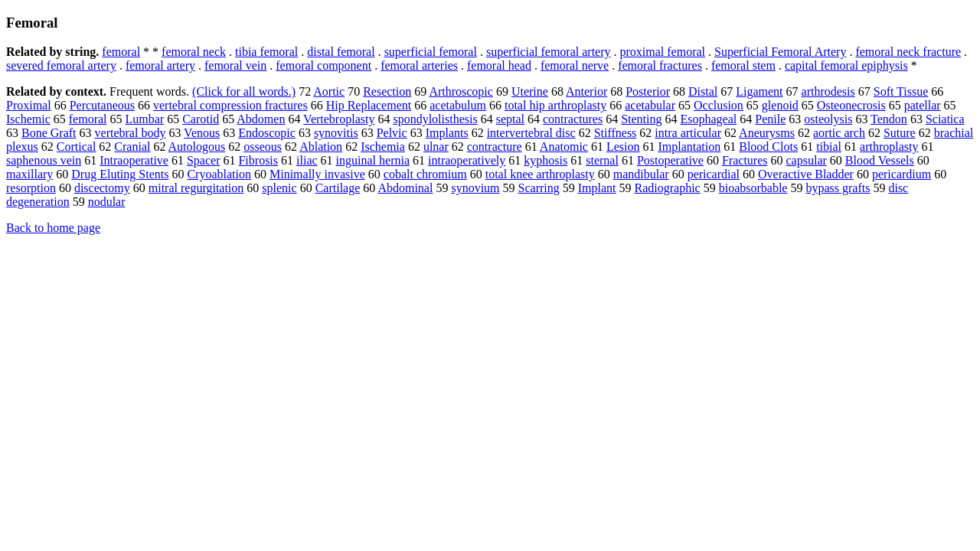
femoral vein (235, 65)
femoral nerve (575, 65)
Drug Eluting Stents (120, 174)
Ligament (759, 91)
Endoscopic (267, 133)
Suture (900, 133)
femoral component (323, 65)
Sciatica (945, 119)
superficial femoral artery (549, 52)
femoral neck (194, 52)
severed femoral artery (61, 65)
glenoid (780, 105)
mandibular (641, 174)
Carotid (201, 119)
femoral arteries (419, 65)
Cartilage (338, 188)
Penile (770, 119)
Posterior (648, 91)
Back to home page (53, 228)
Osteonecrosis (851, 105)
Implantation (689, 147)
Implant (597, 188)
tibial (829, 147)
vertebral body (131, 133)
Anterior (586, 91)
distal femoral (341, 52)
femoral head (499, 65)
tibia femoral (266, 52)
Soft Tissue (901, 91)
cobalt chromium (425, 174)
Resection (387, 91)
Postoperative (670, 160)
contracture (495, 147)
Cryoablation (219, 174)
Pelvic (392, 133)
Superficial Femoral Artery (780, 52)
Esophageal (709, 119)
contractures (573, 119)
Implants (447, 133)
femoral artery (160, 65)
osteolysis (828, 119)
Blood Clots (768, 147)
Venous (202, 133)
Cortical (77, 147)
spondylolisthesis (435, 119)
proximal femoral (663, 52)
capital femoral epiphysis (846, 65)
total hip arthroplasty (555, 105)
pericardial (714, 174)
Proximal (29, 105)
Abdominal (405, 188)
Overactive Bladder (806, 174)
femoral (121, 52)
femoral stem (743, 65)
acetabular (650, 105)
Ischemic (28, 119)
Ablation (321, 147)
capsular (807, 160)
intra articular (688, 133)
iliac (307, 160)
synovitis (336, 133)
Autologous (197, 147)
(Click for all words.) (244, 91)
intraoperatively (467, 160)
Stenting (641, 119)
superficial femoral (431, 52)
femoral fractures (660, 65)
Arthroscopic (461, 91)
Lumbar (145, 119)
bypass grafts (838, 188)
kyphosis (546, 160)
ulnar (436, 147)
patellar (923, 105)
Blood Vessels (880, 160)
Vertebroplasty (339, 119)
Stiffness (616, 133)
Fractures (745, 160)
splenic (279, 188)
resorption (31, 188)
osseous (263, 147)
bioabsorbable (753, 188)
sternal (602, 160)
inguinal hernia (373, 160)
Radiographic (668, 188)
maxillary (29, 174)
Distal (703, 91)
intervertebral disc (531, 133)
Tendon (889, 119)
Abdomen (261, 119)
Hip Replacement (369, 105)
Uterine (530, 91)
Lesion (623, 147)
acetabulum (458, 105)
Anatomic (564, 147)
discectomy (102, 188)
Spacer (204, 160)
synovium (475, 188)
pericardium (902, 174)
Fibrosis (258, 160)
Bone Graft (49, 133)
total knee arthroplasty (540, 174)
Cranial (132, 147)
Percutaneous (102, 105)
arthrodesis (828, 91)
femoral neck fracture (908, 52)
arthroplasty (889, 147)
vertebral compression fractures (230, 105)
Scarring (539, 188)
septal (510, 119)
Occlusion (719, 105)
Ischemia (383, 147)
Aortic (329, 91)
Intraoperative (134, 160)
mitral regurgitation (196, 188)
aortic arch (839, 133)
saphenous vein (44, 160)
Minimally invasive (317, 174)
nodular (107, 202)
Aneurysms (767, 133)
